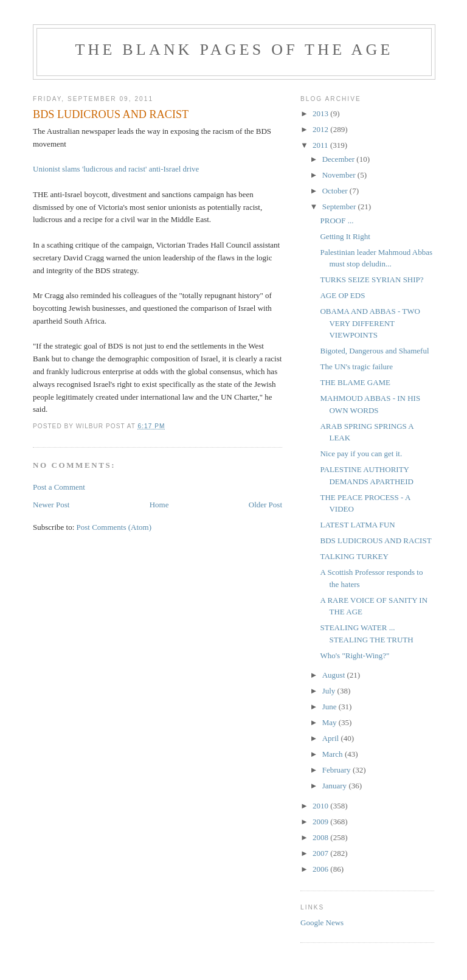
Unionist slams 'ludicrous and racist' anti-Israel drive (116, 169)
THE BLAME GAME (355, 382)
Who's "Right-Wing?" (355, 655)
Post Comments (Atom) (114, 527)
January (336, 786)
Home (159, 505)
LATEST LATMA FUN (357, 525)
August (335, 675)
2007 (321, 853)
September (340, 207)
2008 (321, 837)
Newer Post (51, 505)
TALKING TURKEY (354, 556)
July (330, 691)
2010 (321, 806)
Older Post (265, 505)
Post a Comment (59, 487)
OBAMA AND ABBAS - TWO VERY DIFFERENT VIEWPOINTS (370, 323)
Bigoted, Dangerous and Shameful (374, 351)
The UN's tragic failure (356, 367)
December (340, 159)
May (330, 722)
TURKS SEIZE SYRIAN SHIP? (372, 280)
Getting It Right (345, 236)
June (330, 707)
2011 (321, 145)
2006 (321, 869)
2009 (321, 822)
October (336, 191)
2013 (321, 113)
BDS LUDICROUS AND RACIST (375, 540)
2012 (321, 129)
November (340, 175)
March (334, 754)
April (332, 738)
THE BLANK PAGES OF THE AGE (234, 50)
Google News (322, 923)
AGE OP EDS (342, 295)
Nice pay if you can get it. (361, 454)
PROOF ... (337, 221)
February (337, 770)
